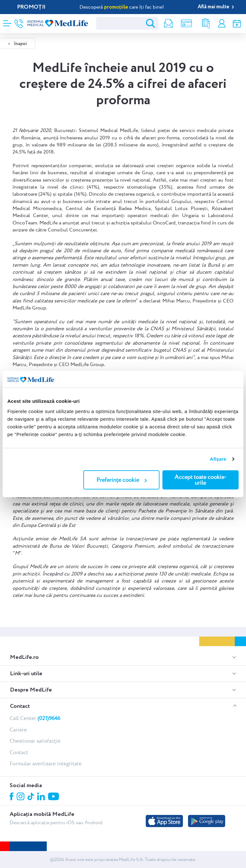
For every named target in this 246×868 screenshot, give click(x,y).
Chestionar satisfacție (35, 741)
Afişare (218, 459)
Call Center (35, 718)
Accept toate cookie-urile (201, 480)
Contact (19, 752)
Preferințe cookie (122, 480)
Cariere (18, 730)
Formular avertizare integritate (46, 763)
